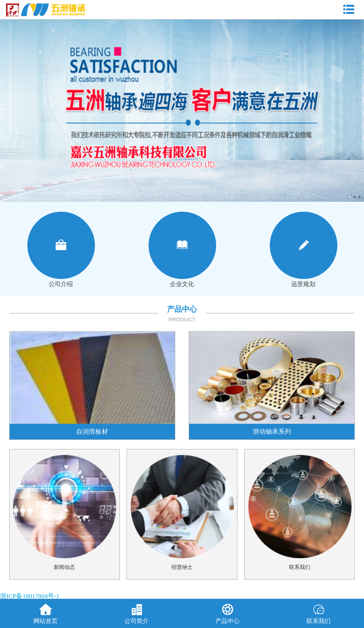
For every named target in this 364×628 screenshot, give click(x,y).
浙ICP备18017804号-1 (30, 596)
